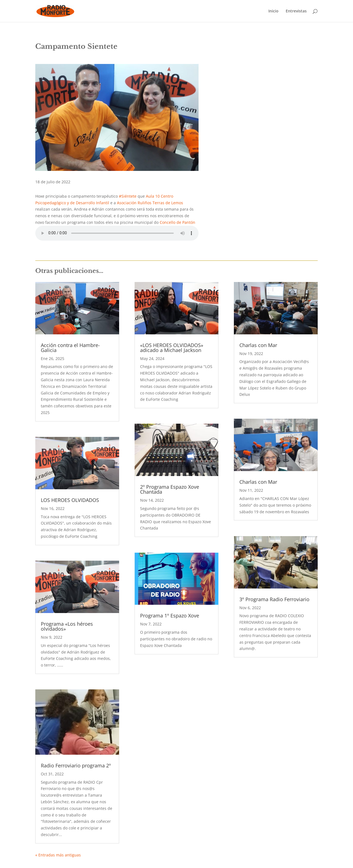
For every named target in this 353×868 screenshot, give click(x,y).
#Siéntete (128, 196)
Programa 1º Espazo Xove (170, 616)
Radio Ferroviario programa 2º (76, 765)
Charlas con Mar (258, 345)
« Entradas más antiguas (58, 855)
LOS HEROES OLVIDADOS (70, 500)
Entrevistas (296, 11)
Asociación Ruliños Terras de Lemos (150, 203)
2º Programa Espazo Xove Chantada (170, 489)
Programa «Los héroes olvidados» (67, 626)
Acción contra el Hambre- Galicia (70, 348)
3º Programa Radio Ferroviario (274, 599)
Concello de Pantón (177, 222)
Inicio (273, 11)
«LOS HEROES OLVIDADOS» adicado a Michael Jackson (172, 348)
